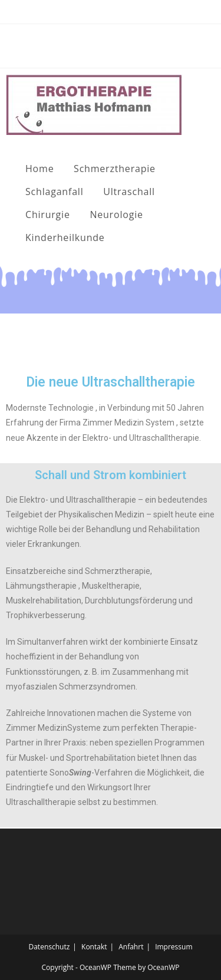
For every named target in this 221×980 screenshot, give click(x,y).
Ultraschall (129, 192)
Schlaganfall (55, 192)
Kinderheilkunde (65, 237)
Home (39, 169)
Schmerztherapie (115, 169)
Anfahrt (131, 947)
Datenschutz (49, 947)
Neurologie (116, 215)
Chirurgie (48, 215)
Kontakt (94, 947)
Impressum (174, 947)
